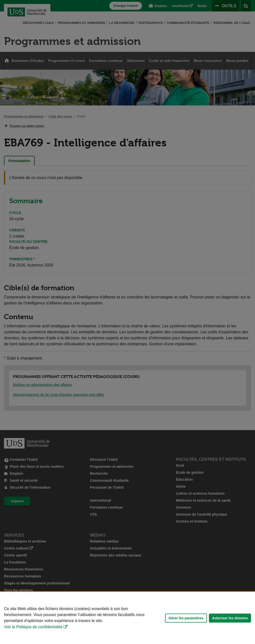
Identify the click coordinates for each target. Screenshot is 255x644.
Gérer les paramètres (186, 618)
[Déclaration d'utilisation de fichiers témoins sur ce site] (127, 618)
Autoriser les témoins (230, 618)
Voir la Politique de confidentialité (33, 627)
